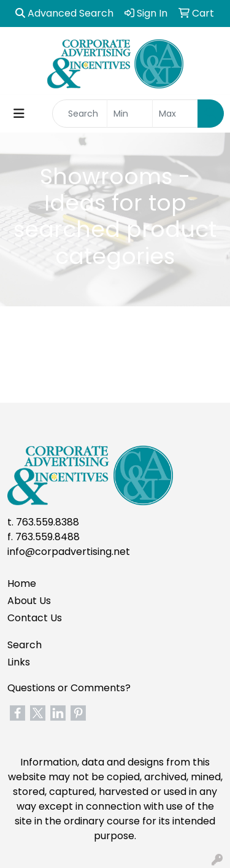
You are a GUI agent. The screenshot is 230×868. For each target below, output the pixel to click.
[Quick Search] (80, 114)
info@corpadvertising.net (69, 552)
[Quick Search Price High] (175, 114)
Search (25, 645)
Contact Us (35, 618)
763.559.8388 (48, 522)
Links (19, 662)
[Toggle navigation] (19, 114)
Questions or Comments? (69, 688)
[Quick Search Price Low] (130, 114)
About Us (29, 601)
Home (22, 583)
